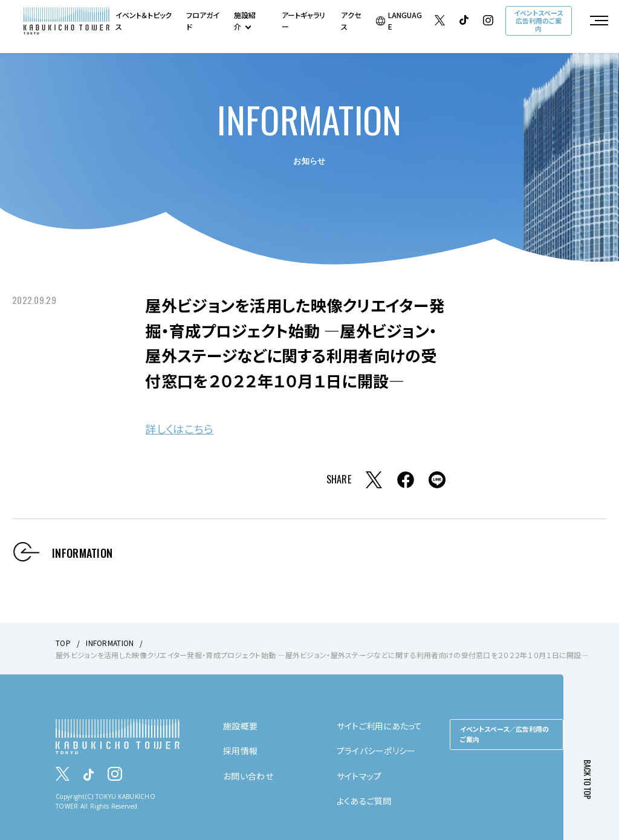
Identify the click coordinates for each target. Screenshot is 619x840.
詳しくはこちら (179, 428)
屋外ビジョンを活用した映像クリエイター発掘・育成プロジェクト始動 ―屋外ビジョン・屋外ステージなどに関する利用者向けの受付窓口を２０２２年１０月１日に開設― (322, 655)
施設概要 (240, 726)
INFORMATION (110, 643)
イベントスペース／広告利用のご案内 (504, 734)
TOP (63, 643)
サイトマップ (359, 776)
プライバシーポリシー (376, 751)
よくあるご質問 (364, 801)
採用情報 (240, 751)
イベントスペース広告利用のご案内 (538, 21)
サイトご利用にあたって (380, 726)
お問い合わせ (248, 776)
